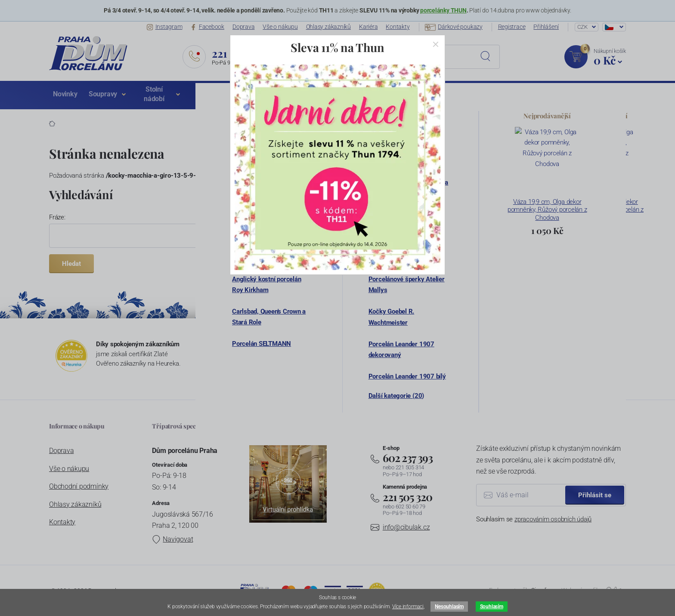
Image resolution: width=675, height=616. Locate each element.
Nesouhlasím (449, 607)
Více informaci (408, 607)
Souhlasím (492, 607)
